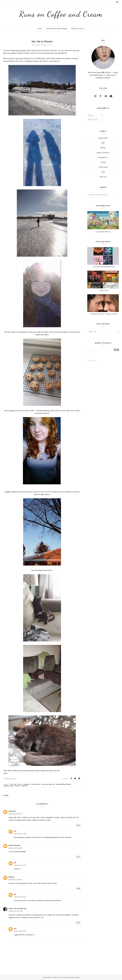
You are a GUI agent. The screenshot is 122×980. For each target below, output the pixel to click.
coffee (103, 162)
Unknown (12, 811)
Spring (17, 786)
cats (20, 784)
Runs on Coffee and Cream (61, 14)
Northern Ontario (64, 784)
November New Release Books (104, 267)
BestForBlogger (75, 977)
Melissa (12, 877)
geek (103, 172)
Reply (78, 825)
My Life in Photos (48, 784)
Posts (91, 115)
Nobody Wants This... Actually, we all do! (104, 314)
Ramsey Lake (9, 786)
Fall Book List (104, 290)
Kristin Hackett (14, 845)
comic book (103, 167)
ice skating (35, 784)
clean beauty (103, 158)
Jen (15, 831)
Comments (93, 120)
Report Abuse (92, 361)
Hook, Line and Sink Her (18, 908)
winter (24, 786)
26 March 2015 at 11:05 (16, 911)
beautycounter (103, 153)
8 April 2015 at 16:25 (20, 834)
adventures (103, 138)
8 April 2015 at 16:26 (20, 931)
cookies (27, 784)
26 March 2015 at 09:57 (16, 880)
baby (103, 143)
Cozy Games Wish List (103, 232)
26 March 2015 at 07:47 (16, 814)
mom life (103, 177)
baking (103, 148)
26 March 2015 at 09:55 (16, 848)
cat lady (13, 784)
